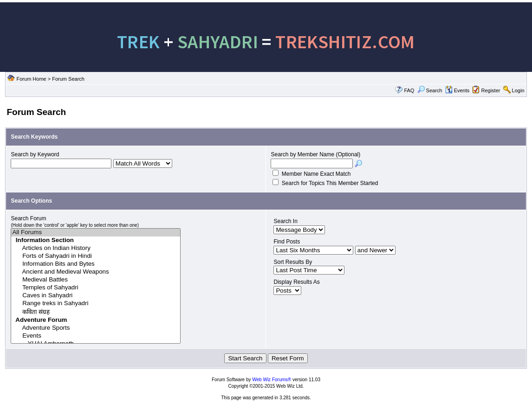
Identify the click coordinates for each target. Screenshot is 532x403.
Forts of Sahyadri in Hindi (96, 256)
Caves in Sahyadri (96, 296)
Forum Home (32, 79)
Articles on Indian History (96, 248)
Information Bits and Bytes (96, 264)
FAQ (409, 90)
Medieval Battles (96, 280)
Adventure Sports (96, 328)
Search (430, 90)
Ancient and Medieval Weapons (96, 272)
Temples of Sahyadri (96, 288)
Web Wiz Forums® (272, 380)
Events (457, 90)
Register (490, 90)
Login (518, 90)
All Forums (96, 233)
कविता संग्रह (96, 312)
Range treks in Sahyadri (96, 304)
